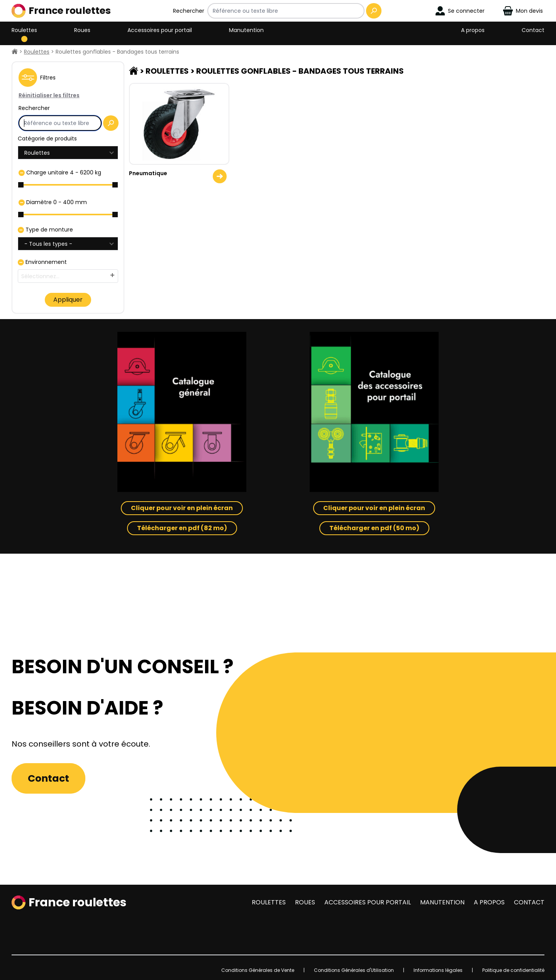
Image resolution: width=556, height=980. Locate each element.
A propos (473, 30)
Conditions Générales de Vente (258, 970)
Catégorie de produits (47, 139)
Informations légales (438, 970)
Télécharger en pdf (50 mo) (374, 528)
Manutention (246, 30)
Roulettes (24, 30)
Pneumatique (148, 173)
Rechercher (189, 11)
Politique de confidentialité (513, 970)
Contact (533, 30)
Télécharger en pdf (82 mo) (182, 528)
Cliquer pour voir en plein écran (182, 508)
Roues (82, 30)
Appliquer (68, 300)
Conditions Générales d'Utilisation (354, 970)
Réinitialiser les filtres (49, 95)
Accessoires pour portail (160, 30)
